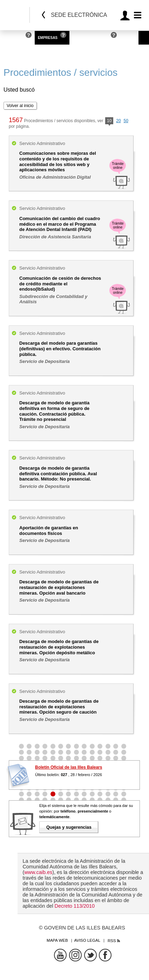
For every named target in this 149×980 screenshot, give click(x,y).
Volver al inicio (20, 106)
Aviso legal (87, 940)
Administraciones (90, 38)
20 (118, 121)
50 (126, 121)
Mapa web (57, 940)
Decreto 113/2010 (75, 906)
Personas (13, 38)
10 (109, 121)
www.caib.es (38, 872)
